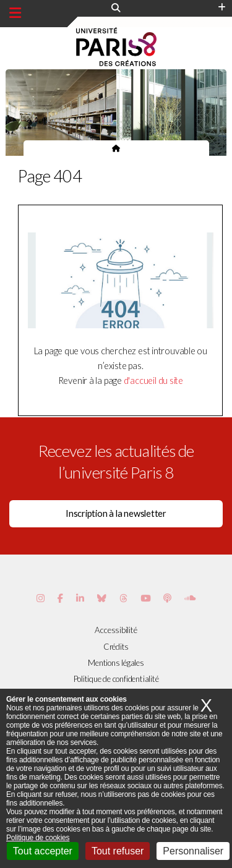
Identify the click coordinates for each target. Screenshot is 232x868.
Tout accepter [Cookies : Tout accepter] (43, 851)
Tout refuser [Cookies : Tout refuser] (118, 851)
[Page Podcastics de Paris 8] (167, 598)
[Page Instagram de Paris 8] (41, 598)
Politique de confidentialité (116, 679)
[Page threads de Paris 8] (123, 598)
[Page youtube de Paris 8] (145, 598)
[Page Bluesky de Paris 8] (102, 598)
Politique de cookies (38, 838)
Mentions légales (116, 663)
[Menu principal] (15, 13)
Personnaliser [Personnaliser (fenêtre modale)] (193, 851)
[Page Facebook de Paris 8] (60, 598)
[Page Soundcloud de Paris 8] (190, 598)
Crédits (116, 647)
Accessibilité (116, 630)
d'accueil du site (153, 381)
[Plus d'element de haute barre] (222, 7)
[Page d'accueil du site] (116, 148)
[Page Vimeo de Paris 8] (80, 598)
